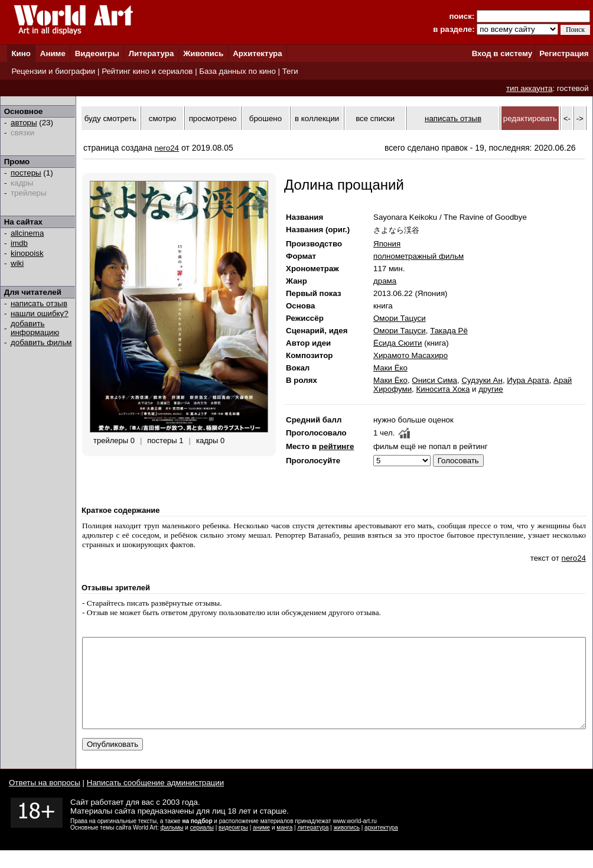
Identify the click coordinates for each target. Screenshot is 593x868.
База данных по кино (237, 71)
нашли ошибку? (40, 313)
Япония (387, 244)
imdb (19, 243)
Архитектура (257, 53)
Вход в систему (502, 53)
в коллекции (317, 118)
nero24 (167, 148)
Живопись (203, 53)
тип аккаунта (530, 88)
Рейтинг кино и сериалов (147, 71)
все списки (375, 118)
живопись (347, 845)
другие (491, 389)
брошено (265, 118)
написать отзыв (39, 303)
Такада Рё (449, 331)
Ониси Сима (434, 380)
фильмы (172, 845)
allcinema (27, 233)
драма (385, 281)
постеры (26, 173)
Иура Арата (528, 380)
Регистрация (564, 53)
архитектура (381, 845)
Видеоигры (97, 53)
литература (313, 845)
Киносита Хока (443, 389)
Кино (21, 53)
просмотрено (213, 118)
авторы (24, 123)
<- (567, 118)
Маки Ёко (390, 368)
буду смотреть (110, 118)
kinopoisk (27, 253)
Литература (151, 53)
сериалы (202, 845)
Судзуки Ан (482, 380)
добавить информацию (35, 328)
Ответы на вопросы (45, 800)
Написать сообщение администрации (155, 800)
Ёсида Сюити (398, 343)
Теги (290, 71)
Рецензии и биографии (53, 71)
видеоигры (233, 845)
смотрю (162, 118)
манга (284, 845)
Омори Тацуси (400, 318)
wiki (17, 263)
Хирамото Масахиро (410, 355)
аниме (261, 845)
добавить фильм (41, 342)
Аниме (53, 53)
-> (580, 118)
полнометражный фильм (418, 256)
